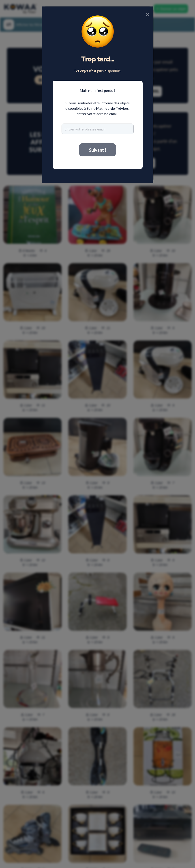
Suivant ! (97, 150)
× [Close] (148, 14)
